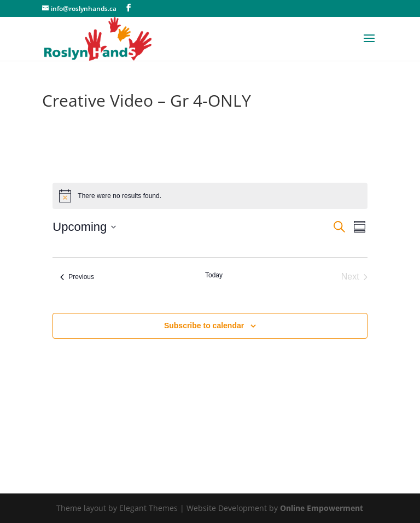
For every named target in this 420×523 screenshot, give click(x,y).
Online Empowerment (322, 508)
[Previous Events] (77, 277)
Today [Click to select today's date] (214, 275)
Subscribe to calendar (204, 326)
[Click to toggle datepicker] (84, 227)
